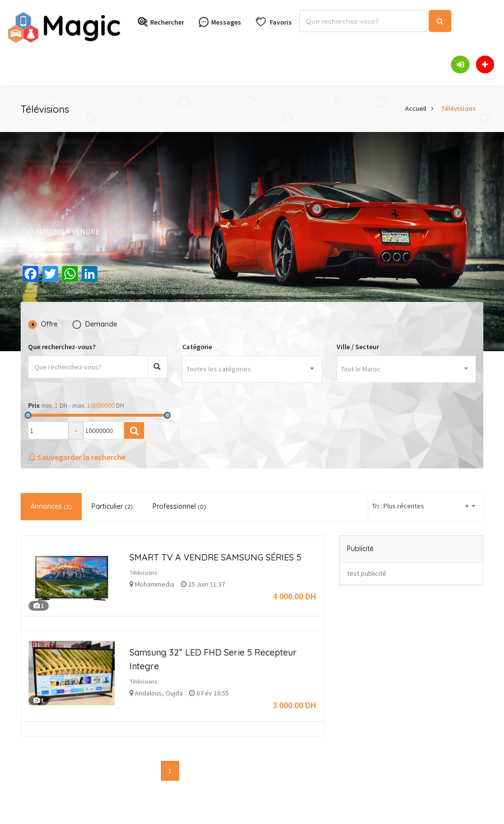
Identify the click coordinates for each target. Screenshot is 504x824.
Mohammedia (155, 584)
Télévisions (458, 108)
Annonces (51, 506)
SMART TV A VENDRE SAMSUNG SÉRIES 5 (215, 557)
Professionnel (179, 506)
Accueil (416, 108)
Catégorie (197, 347)
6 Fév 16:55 (209, 693)
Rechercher (161, 22)
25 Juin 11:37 (203, 584)
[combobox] (252, 369)
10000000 (101, 405)
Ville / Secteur (358, 347)
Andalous (148, 693)
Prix (34, 405)
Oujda (174, 693)
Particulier (112, 506)
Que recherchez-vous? (62, 347)
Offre (49, 324)
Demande (101, 324)
